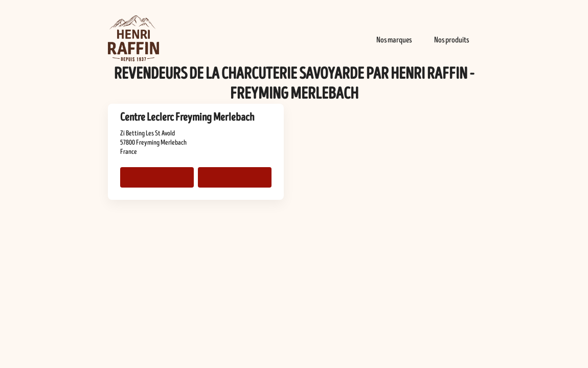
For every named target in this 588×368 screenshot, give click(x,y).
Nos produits (451, 40)
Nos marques (394, 40)
